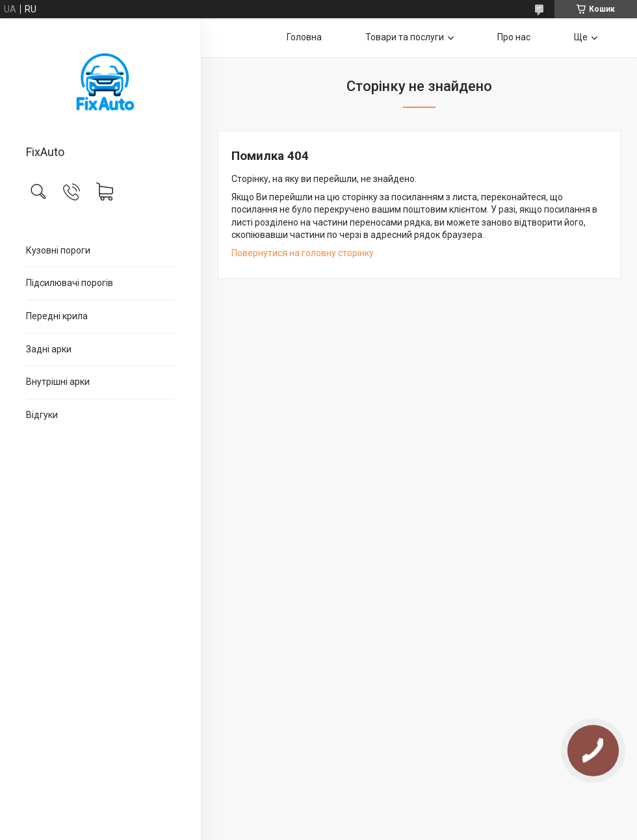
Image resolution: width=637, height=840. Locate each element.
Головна (304, 37)
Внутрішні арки (58, 382)
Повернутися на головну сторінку (303, 253)
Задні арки (49, 349)
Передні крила (57, 316)
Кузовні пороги (58, 250)
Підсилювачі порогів (70, 283)
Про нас (514, 37)
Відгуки (42, 415)
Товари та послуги (405, 37)
